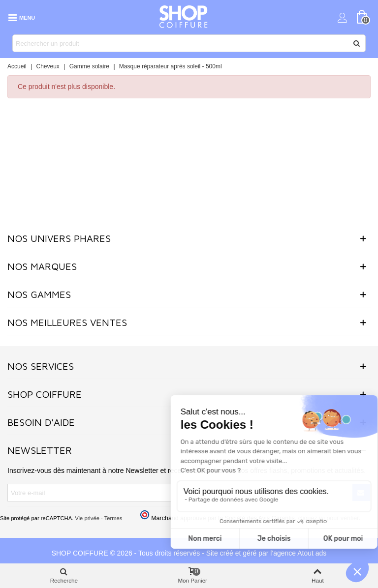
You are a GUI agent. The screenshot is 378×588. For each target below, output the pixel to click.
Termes (113, 518)
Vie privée (87, 518)
